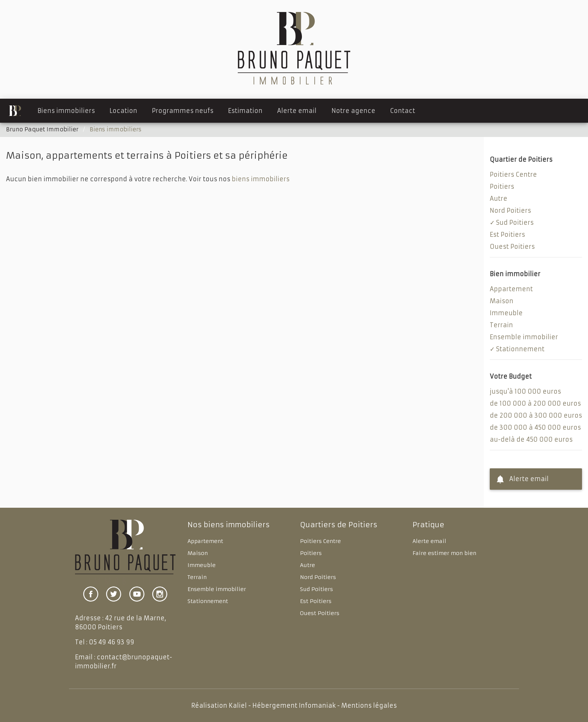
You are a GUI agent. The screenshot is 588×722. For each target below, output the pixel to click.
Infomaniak (317, 705)
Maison (502, 301)
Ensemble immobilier (524, 337)
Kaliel (238, 705)
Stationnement (520, 349)
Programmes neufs (183, 111)
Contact (403, 111)
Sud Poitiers (515, 223)
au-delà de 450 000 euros (531, 439)
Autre (499, 199)
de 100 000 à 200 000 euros (535, 403)
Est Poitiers (507, 235)
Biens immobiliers (66, 111)
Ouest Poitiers (512, 247)
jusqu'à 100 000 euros (525, 391)
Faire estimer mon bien (444, 553)
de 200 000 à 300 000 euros (536, 415)
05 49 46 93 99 (112, 642)
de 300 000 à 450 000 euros (535, 427)
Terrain (501, 325)
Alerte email (297, 111)
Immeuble (506, 313)
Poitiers (502, 187)
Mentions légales (369, 705)
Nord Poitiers (510, 211)
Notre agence (353, 111)
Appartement (511, 289)
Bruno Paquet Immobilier (42, 129)
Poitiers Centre (513, 174)
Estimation (245, 111)
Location (123, 111)
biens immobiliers (261, 179)
